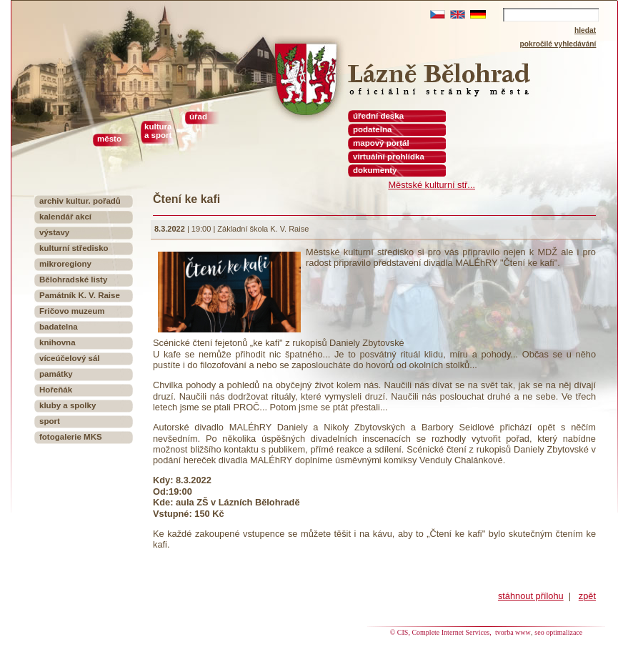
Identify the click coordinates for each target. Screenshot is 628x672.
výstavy (54, 232)
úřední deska (378, 116)
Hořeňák (56, 390)
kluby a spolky (68, 405)
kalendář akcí (65, 217)
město (109, 139)
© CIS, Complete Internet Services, (442, 632)
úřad (198, 117)
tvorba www (513, 632)
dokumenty (375, 170)
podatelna (372, 129)
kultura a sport (158, 131)
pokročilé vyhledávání (558, 44)
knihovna (58, 342)
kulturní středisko (74, 248)
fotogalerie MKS (71, 437)
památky (56, 374)
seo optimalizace (558, 632)
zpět (587, 596)
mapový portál (381, 143)
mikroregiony (65, 264)
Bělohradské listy (73, 280)
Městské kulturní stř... (432, 185)
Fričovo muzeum (72, 311)
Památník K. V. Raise (80, 295)
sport (50, 421)
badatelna (59, 327)
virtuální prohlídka (389, 157)
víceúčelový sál (70, 358)
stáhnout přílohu (531, 596)
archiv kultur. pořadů (80, 201)
